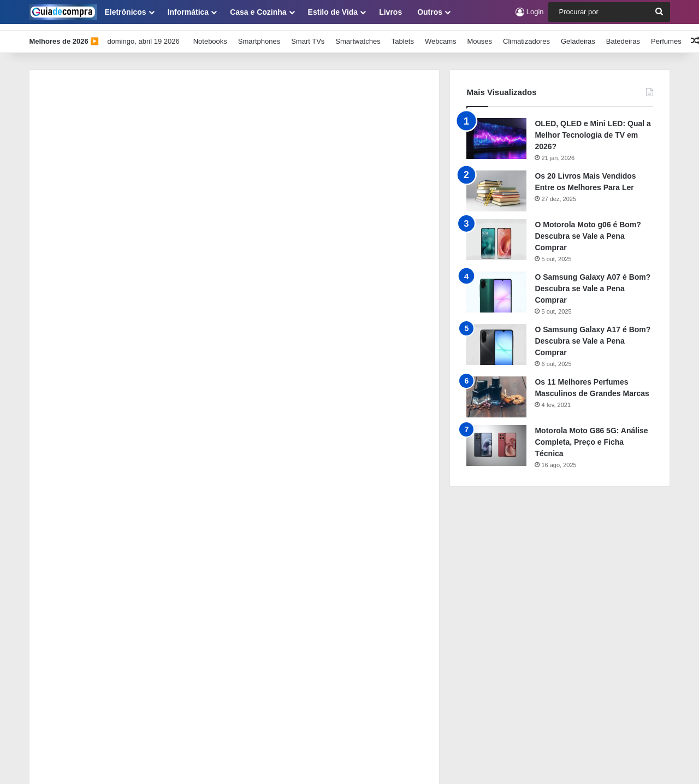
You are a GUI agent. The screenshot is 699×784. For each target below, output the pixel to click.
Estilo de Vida (333, 12)
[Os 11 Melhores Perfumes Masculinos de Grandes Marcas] (496, 390)
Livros (390, 12)
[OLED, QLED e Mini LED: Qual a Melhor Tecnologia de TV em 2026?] (496, 132)
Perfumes (666, 35)
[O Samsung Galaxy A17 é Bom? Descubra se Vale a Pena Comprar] (496, 338)
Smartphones (259, 35)
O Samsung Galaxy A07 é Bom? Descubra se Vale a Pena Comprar (593, 282)
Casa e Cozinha (258, 12)
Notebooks (210, 35)
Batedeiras (623, 35)
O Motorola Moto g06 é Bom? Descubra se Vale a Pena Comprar (588, 229)
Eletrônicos (125, 12)
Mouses (479, 35)
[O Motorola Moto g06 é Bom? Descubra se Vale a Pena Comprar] (496, 233)
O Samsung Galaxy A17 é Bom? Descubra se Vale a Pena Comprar (593, 334)
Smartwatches (358, 35)
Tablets (403, 35)
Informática (188, 12)
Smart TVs (308, 35)
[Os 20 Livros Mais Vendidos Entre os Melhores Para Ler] (496, 184)
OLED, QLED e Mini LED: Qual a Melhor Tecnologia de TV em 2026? (593, 128)
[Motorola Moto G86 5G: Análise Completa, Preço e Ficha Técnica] (496, 439)
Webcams (441, 35)
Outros (430, 12)
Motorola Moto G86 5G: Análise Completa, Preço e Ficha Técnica (591, 435)
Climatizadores (526, 35)
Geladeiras (578, 35)
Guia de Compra (225, 764)
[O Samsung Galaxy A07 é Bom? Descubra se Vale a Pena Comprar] (496, 285)
